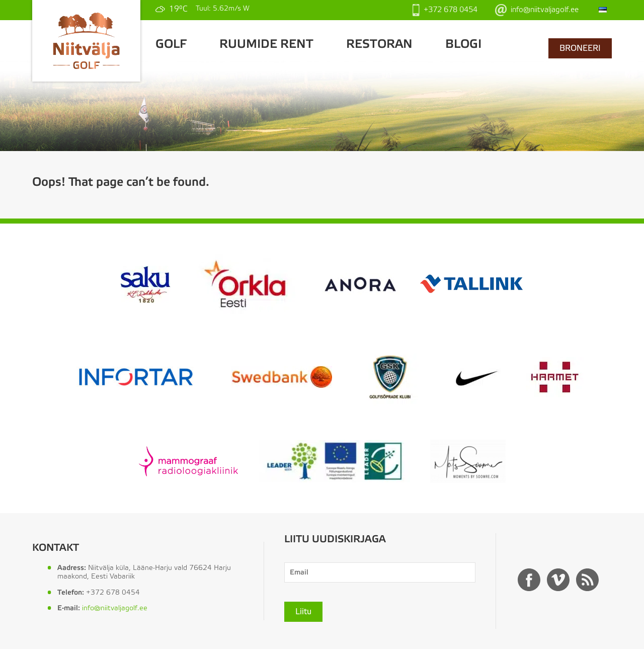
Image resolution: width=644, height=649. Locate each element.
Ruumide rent (266, 45)
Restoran (379, 45)
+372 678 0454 (445, 10)
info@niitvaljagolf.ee (537, 10)
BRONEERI (580, 48)
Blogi (463, 45)
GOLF (171, 45)
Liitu (303, 612)
